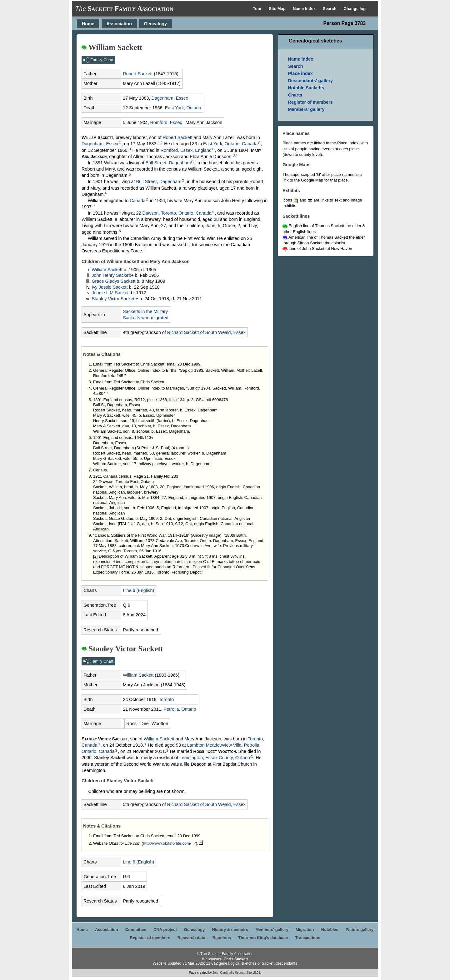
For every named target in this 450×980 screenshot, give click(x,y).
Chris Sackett (236, 959)
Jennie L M (111, 293)
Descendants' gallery (310, 81)
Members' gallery (306, 109)
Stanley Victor (114, 299)
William (107, 270)
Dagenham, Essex (170, 98)
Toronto (166, 699)
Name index (301, 59)
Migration (305, 930)
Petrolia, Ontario (180, 709)
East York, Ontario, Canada (230, 144)
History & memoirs (230, 930)
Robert (138, 74)
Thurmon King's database (263, 938)
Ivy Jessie (110, 287)
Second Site (243, 973)
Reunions (222, 938)
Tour (258, 9)
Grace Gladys (113, 281)
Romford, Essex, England (186, 150)
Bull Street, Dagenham (168, 163)
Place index (300, 73)
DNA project (165, 930)
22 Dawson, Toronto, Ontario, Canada (174, 213)
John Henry (111, 275)
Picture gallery (360, 930)
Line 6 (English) (138, 590)
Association (119, 24)
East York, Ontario (183, 108)
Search (330, 9)
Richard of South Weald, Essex (206, 332)
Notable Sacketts (306, 88)
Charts (295, 95)
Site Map (278, 9)
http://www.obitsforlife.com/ (167, 843)
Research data (191, 938)
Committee (136, 930)
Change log (355, 9)
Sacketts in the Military (145, 311)
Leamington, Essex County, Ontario (215, 758)
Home (88, 24)
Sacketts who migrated (146, 318)
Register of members (310, 102)
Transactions (307, 938)
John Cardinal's (223, 973)
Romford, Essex (166, 122)
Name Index (305, 9)
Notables (330, 930)
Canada (137, 201)
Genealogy (156, 24)
